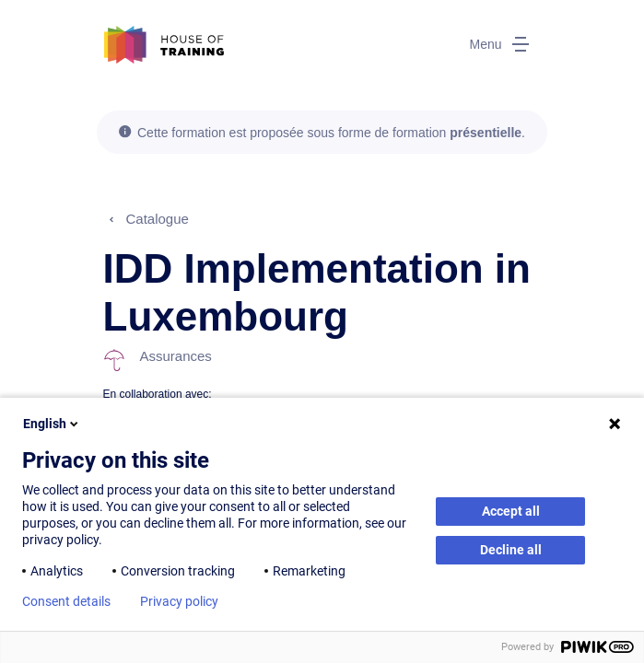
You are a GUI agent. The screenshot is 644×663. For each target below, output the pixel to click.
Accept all (511, 511)
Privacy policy (179, 601)
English (52, 424)
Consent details (66, 601)
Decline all (511, 550)
